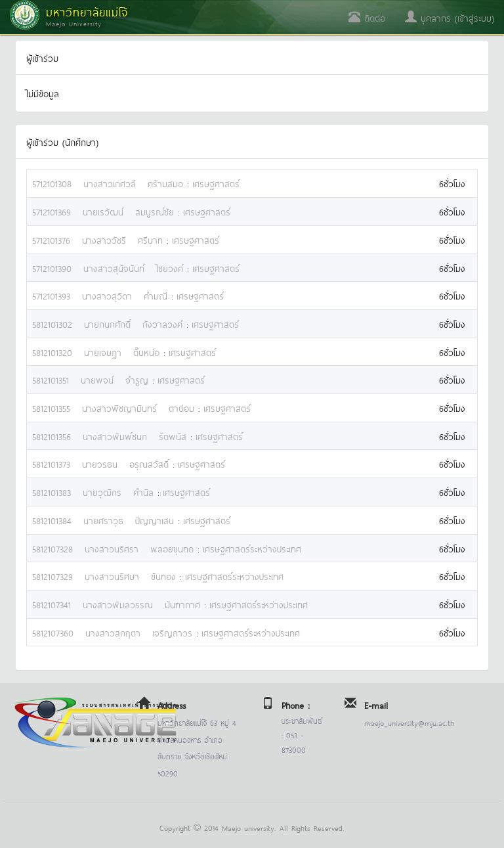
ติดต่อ (367, 17)
